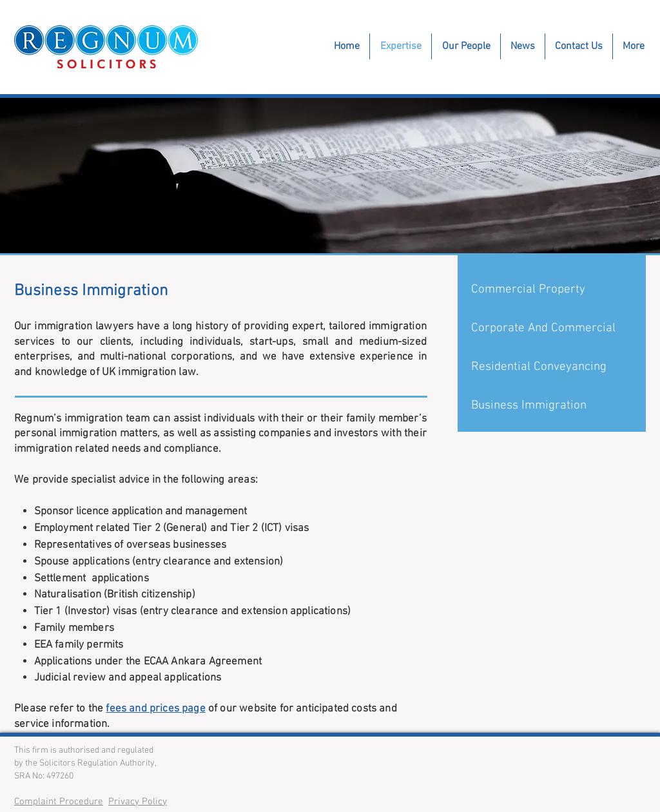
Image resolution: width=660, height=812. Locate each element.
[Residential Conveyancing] (552, 367)
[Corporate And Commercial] (552, 329)
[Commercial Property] (552, 290)
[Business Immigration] (552, 406)
